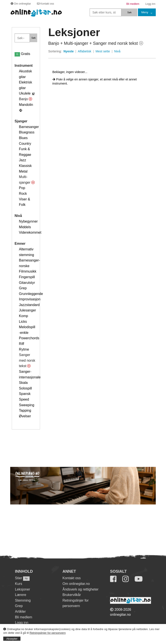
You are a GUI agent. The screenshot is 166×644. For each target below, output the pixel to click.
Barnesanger (29, 127)
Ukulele (25, 93)
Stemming (23, 600)
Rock (23, 194)
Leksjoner (23, 589)
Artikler (20, 612)
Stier (19, 578)
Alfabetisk (84, 51)
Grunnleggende (31, 294)
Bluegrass (27, 132)
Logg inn (22, 623)
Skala (23, 383)
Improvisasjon (30, 299)
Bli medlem (24, 617)
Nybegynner (28, 221)
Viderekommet (30, 232)
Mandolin (26, 105)
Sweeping (27, 405)
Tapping (25, 410)
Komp (23, 316)
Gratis (22, 54)
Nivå (117, 51)
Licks (23, 322)
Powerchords (29, 338)
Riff (22, 344)
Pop (22, 188)
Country (25, 144)
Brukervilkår (72, 595)
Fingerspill (27, 277)
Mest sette (103, 51)
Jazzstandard (29, 305)
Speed (24, 399)
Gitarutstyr (27, 283)
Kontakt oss (72, 578)
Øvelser (25, 416)
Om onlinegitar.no (76, 584)
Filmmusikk (28, 271)
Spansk (25, 394)
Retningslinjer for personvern (48, 633)
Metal (23, 171)
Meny (145, 12)
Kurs (19, 584)
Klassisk (25, 166)
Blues (23, 138)
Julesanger (27, 310)
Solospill (25, 388)
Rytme (24, 349)
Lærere (21, 595)
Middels (25, 227)
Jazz (23, 160)
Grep (23, 288)
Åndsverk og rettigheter (80, 589)
